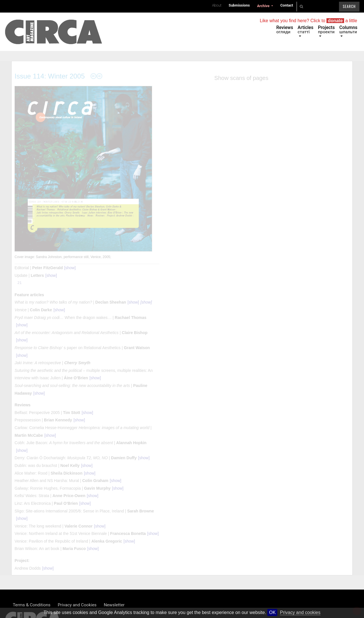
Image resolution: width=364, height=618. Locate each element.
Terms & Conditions (32, 605)
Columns (348, 30)
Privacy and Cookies (77, 605)
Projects (326, 30)
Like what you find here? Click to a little (309, 21)
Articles (306, 30)
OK (272, 612)
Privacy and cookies (300, 612)
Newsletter (114, 605)
